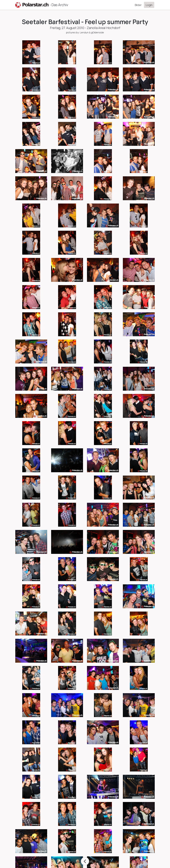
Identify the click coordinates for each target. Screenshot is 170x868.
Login (149, 5)
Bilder (138, 5)
